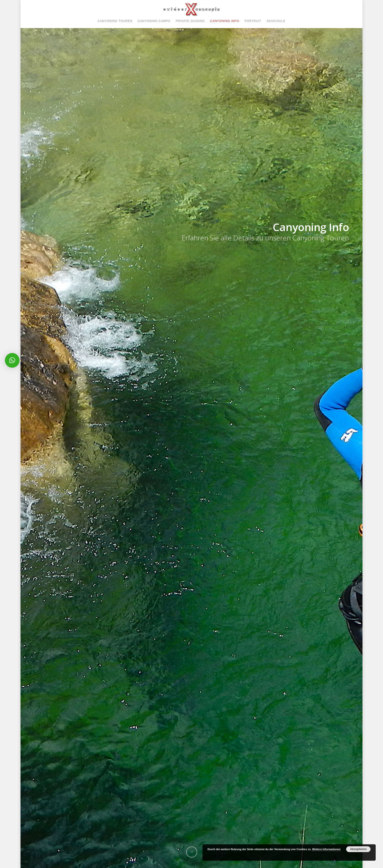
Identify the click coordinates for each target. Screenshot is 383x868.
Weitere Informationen (326, 849)
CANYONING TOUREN (115, 21)
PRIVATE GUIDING (190, 21)
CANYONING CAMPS (154, 21)
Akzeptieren (358, 849)
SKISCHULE (276, 21)
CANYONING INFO (225, 21)
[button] (12, 360)
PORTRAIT (253, 21)
